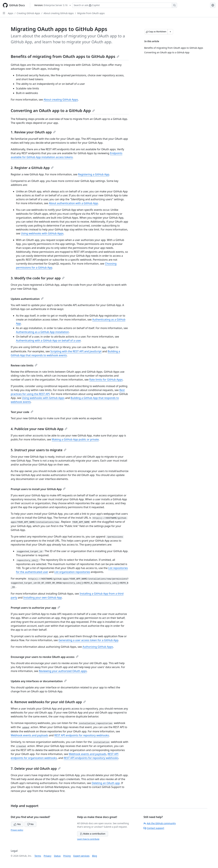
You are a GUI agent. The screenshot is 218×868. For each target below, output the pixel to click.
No (30, 824)
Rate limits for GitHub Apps (106, 380)
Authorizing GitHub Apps (98, 647)
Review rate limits (24, 365)
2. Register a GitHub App (32, 168)
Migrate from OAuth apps (91, 13)
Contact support (154, 828)
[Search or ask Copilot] (125, 5)
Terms (38, 856)
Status (57, 856)
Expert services (81, 856)
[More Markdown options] (170, 32)
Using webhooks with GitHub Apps (42, 233)
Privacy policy (17, 830)
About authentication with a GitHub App (73, 203)
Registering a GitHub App (94, 174)
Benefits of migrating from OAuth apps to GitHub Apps (65, 56)
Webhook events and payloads (30, 735)
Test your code (22, 412)
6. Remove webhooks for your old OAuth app (48, 702)
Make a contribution (93, 834)
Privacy (48, 856)
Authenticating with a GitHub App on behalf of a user (48, 341)
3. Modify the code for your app (38, 278)
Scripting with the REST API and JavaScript (76, 351)
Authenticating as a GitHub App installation (43, 332)
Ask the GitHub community (160, 823)
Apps (11, 13)
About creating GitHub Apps (59, 13)
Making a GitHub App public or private (75, 439)
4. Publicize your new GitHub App (39, 429)
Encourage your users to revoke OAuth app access (45, 657)
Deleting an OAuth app (106, 783)
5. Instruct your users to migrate (39, 450)
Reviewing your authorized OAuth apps (63, 671)
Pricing (67, 856)
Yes (17, 824)
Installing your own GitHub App (43, 598)
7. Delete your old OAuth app (36, 769)
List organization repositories (72, 572)
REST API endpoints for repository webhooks (82, 735)
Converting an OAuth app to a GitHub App (53, 110)
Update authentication (27, 299)
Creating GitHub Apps (28, 13)
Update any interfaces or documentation (39, 681)
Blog (95, 856)
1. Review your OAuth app (33, 132)
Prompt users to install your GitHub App (38, 489)
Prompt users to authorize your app (36, 608)
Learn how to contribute (88, 839)
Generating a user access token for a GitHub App (88, 640)
